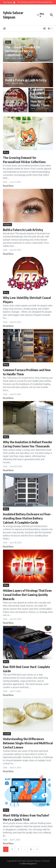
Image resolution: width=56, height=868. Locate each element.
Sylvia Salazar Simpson (13, 15)
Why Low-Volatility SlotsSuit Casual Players (12, 97)
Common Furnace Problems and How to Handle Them (40, 97)
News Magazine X (29, 864)
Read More (8, 186)
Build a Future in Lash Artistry (26, 80)
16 (31, 849)
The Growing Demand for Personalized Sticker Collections (23, 51)
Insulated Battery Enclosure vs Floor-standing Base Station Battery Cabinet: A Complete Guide (27, 518)
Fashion (9, 75)
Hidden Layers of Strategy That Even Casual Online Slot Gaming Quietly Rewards (27, 595)
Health (7, 734)
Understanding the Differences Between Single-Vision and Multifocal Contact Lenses (28, 743)
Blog (8, 42)
